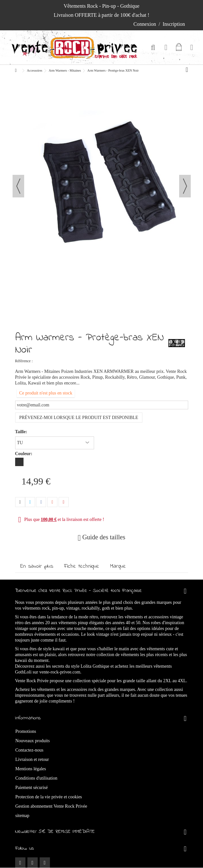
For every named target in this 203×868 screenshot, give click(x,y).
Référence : (24, 361)
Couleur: (24, 454)
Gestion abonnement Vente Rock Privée (51, 806)
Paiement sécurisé (32, 788)
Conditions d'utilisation (36, 778)
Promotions (26, 731)
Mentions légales (31, 769)
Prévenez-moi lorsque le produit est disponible (79, 418)
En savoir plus (37, 566)
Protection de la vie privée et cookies (49, 797)
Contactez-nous (29, 750)
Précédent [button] (18, 186)
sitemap (23, 816)
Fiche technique (82, 566)
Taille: (22, 432)
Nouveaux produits (33, 741)
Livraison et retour (32, 759)
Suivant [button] (185, 186)
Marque (118, 566)
